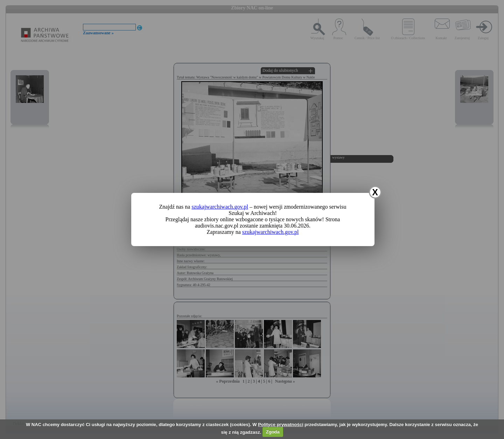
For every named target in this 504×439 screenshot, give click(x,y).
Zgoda (273, 432)
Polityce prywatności (281, 424)
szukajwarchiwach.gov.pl (220, 207)
